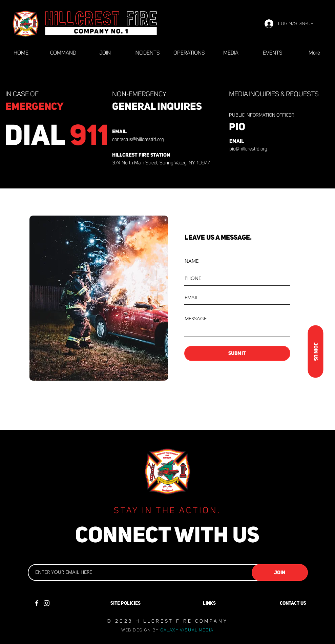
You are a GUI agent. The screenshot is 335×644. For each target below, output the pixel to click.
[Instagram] (47, 603)
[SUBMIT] (237, 353)
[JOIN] (280, 572)
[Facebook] (37, 603)
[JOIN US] (315, 352)
